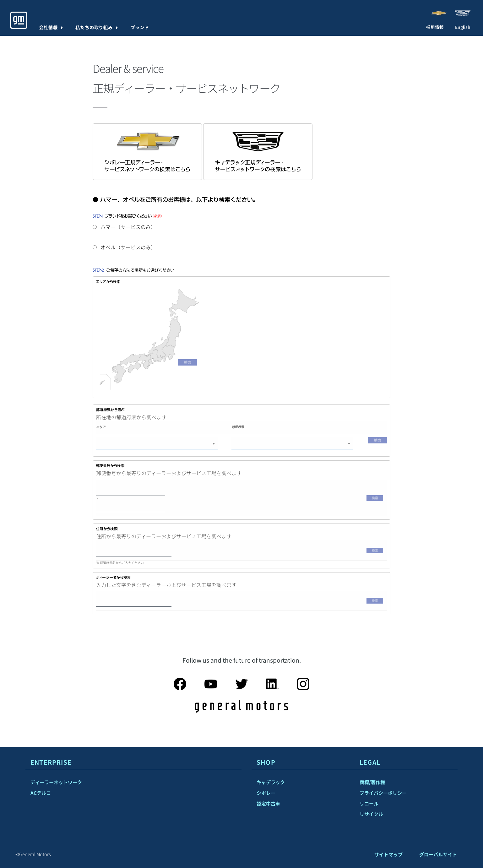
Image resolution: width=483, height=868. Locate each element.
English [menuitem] (463, 27)
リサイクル (371, 814)
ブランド (140, 27)
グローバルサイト (438, 854)
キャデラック (271, 782)
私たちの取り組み (94, 27)
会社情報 (49, 27)
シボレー (266, 793)
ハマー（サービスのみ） (124, 227)
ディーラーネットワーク (56, 782)
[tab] (133, 762)
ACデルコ (41, 793)
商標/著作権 (372, 782)
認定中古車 (268, 803)
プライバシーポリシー (383, 793)
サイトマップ (388, 854)
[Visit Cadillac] (463, 13)
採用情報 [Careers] (435, 27)
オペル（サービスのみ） (124, 247)
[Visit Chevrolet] (439, 13)
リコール (369, 803)
